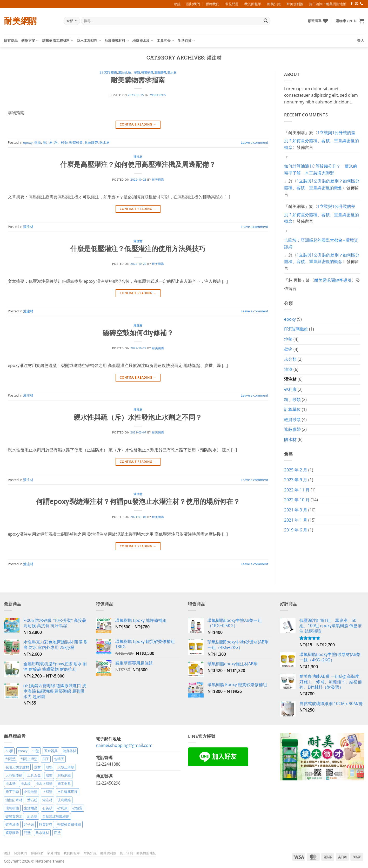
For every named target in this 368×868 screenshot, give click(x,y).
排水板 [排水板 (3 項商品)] (26, 784)
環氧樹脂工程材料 (58, 41)
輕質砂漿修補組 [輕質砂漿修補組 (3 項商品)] (69, 824)
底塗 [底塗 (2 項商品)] (49, 775)
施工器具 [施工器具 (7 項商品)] (64, 784)
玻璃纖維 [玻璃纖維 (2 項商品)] (64, 800)
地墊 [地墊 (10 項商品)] (49, 767)
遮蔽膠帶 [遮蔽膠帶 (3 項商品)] (12, 833)
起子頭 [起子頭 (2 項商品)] (29, 824)
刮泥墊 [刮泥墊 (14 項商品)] (11, 759)
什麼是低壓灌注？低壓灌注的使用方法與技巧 (138, 249)
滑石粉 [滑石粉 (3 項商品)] (32, 800)
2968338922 (158, 95)
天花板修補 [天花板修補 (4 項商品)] (14, 775)
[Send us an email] (357, 4)
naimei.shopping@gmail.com (124, 745)
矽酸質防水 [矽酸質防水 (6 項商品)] (14, 816)
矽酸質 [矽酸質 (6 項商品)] (78, 808)
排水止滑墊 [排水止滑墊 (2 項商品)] (44, 784)
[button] (350, 21)
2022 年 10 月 (297, 500)
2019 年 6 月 (296, 530)
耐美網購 (21, 21)
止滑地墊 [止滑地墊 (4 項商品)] (31, 792)
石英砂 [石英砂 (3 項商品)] (47, 808)
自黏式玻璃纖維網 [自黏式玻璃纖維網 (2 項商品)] (56, 816)
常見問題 (232, 4)
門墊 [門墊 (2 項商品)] (27, 833)
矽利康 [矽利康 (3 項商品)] (62, 808)
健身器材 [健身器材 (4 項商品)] (69, 751)
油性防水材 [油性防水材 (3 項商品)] (14, 800)
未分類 (290, 359)
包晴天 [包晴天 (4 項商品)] (59, 759)
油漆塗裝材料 (117, 41)
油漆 (288, 369)
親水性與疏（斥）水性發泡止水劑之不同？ (138, 417)
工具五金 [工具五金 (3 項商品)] (34, 775)
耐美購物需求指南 (138, 80)
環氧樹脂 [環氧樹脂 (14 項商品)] (12, 808)
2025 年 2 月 (296, 470)
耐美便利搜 (295, 4)
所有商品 (11, 41)
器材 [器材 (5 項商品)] (37, 767)
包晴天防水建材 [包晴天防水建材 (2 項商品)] (17, 767)
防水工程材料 (89, 41)
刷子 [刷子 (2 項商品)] (46, 759)
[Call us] (362, 4)
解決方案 (30, 41)
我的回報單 (253, 4)
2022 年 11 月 (297, 490)
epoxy (105, 73)
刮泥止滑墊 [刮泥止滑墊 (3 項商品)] (29, 759)
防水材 (172, 73)
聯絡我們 (212, 4)
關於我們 (193, 4)
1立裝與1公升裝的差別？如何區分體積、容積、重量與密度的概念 (322, 140)
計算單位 (292, 409)
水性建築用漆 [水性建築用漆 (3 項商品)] (68, 792)
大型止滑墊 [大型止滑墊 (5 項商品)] (66, 767)
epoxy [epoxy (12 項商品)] (23, 751)
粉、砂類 (134, 73)
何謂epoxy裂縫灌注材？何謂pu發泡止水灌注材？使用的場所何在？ (138, 501)
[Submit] (266, 21)
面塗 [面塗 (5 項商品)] (57, 833)
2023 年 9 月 (296, 480)
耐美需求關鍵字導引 (333, 280)
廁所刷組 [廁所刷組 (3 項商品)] (64, 775)
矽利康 (290, 389)
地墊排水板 (143, 41)
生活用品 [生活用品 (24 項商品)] (31, 808)
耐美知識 (274, 4)
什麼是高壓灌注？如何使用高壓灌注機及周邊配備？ (138, 164)
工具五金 (165, 41)
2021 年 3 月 (296, 510)
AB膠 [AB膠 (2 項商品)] (9, 751)
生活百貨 (186, 41)
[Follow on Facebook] (352, 4)
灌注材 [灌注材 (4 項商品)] (47, 800)
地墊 (288, 339)
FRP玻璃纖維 (296, 329)
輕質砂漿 (147, 73)
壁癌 (114, 73)
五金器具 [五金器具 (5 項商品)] (51, 751)
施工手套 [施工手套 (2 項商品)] (12, 792)
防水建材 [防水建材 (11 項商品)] (42, 833)
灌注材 (123, 73)
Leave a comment (255, 142)
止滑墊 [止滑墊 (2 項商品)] (47, 792)
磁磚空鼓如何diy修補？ (138, 333)
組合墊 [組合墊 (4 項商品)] (32, 816)
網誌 (177, 4)
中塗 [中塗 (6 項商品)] (36, 751)
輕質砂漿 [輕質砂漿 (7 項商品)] (46, 824)
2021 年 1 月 (296, 520)
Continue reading (138, 124)
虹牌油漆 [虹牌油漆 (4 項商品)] (12, 824)
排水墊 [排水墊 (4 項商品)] (11, 784)
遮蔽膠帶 (160, 73)
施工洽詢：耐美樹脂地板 (328, 4)
